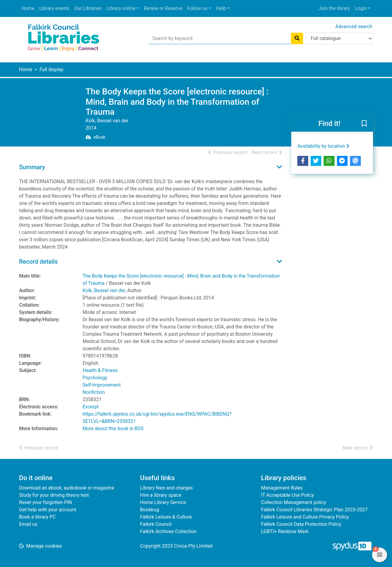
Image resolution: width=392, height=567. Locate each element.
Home (28, 8)
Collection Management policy (294, 502)
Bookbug (150, 510)
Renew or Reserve (163, 8)
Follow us (197, 8)
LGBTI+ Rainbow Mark (285, 531)
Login (361, 8)
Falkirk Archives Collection (168, 531)
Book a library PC (37, 517)
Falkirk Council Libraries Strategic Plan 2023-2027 (314, 510)
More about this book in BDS (113, 429)
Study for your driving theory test (54, 495)
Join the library (334, 8)
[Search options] (339, 38)
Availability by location (323, 146)
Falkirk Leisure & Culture (166, 517)
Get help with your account (48, 510)
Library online (121, 8)
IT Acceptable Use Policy (287, 495)
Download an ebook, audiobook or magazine (67, 488)
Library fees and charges (166, 488)
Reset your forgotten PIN (46, 502)
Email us (28, 524)
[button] (364, 124)
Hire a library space (161, 495)
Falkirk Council (156, 524)
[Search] (297, 38)
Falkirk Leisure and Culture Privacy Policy (305, 517)
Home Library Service (163, 502)
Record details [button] (38, 262)
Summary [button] (32, 167)
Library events (54, 8)
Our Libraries (88, 8)
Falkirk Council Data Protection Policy (301, 524)
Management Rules (282, 488)
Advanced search (354, 26)
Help (221, 8)
